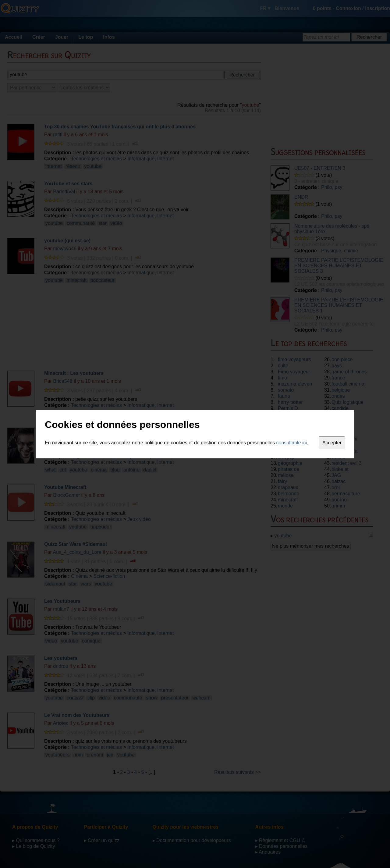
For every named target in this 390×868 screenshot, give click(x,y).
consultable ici (292, 443)
